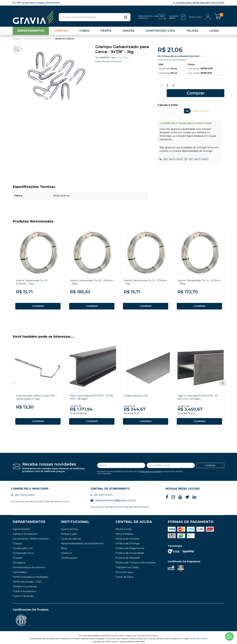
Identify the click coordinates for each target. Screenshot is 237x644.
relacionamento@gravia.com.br (113, 498)
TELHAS (192, 32)
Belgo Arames (123, 59)
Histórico (66, 551)
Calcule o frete (168, 100)
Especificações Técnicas (109, 63)
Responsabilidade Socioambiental (82, 541)
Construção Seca (23, 551)
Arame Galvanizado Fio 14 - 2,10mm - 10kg (195, 277)
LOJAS (214, 32)
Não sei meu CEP (202, 106)
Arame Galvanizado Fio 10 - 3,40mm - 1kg (34, 277)
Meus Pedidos (124, 532)
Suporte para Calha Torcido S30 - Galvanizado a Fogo (38, 394)
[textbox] (95, 17)
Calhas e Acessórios (25, 532)
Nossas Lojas (69, 532)
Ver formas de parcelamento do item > (179, 57)
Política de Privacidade (150, 469)
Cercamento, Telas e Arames (31, 537)
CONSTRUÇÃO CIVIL (160, 32)
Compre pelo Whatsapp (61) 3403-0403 (199, 3)
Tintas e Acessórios (24, 589)
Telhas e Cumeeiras (25, 584)
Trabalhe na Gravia (127, 565)
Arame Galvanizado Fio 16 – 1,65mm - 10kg (87, 277)
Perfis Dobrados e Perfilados (30, 575)
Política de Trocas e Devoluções (135, 561)
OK (187, 106)
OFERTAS (61, 32)
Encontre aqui (124, 570)
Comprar (202, 88)
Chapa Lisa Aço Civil (136, 392)
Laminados (20, 570)
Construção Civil (23, 546)
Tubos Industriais (23, 594)
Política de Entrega (127, 541)
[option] (56, 78)
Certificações (69, 556)
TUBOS (84, 32)
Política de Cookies (127, 537)
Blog (64, 546)
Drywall (17, 556)
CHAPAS (128, 32)
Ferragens (19, 561)
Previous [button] (14, 380)
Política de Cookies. (198, 637)
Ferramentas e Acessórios (29, 565)
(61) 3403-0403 (171, 154)
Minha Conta (124, 527)
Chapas (17, 541)
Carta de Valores (71, 537)
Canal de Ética (124, 575)
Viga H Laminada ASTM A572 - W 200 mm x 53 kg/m (199, 394)
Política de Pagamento (130, 546)
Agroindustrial (21, 527)
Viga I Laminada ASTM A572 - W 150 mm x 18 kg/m (91, 394)
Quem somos (69, 527)
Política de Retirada (128, 556)
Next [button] (223, 380)
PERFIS (106, 32)
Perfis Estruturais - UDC (27, 580)
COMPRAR (38, 301)
